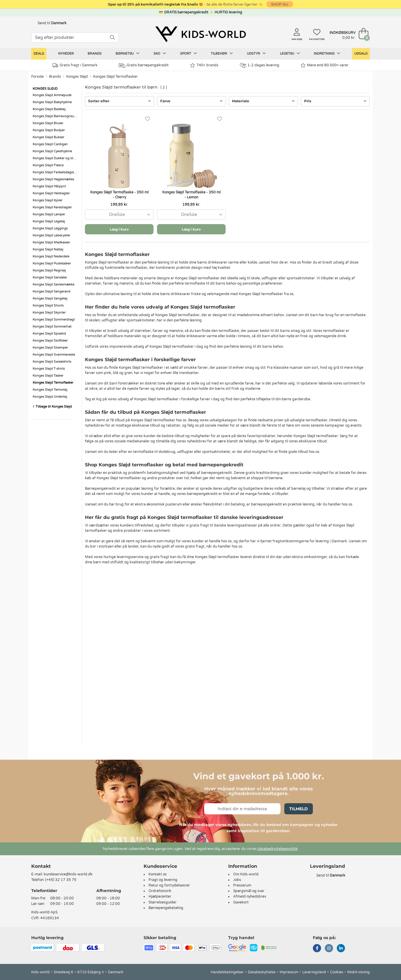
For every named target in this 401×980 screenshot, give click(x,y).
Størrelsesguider (163, 902)
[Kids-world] (200, 34)
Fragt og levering (163, 880)
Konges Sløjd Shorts (48, 305)
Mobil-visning (359, 972)
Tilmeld (299, 809)
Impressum (289, 972)
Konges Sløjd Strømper (50, 348)
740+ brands (204, 65)
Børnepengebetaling (166, 908)
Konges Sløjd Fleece (48, 165)
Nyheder (66, 54)
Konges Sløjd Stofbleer (50, 341)
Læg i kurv (119, 229)
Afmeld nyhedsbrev (250, 896)
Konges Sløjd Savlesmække (54, 284)
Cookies (337, 972)
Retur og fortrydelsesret (169, 885)
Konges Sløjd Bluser (48, 123)
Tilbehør (222, 53)
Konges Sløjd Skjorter (49, 312)
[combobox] (119, 215)
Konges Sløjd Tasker (48, 376)
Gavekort (241, 902)
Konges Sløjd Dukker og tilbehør (56, 158)
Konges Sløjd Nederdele (51, 256)
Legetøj (290, 53)
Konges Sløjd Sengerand (52, 291)
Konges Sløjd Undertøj (50, 397)
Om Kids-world (246, 874)
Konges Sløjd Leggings (50, 228)
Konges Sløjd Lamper (49, 214)
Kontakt (41, 866)
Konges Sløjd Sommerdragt (54, 320)
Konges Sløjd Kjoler (48, 200)
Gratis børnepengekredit (144, 65)
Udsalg (361, 54)
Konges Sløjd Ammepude (52, 95)
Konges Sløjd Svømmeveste (54, 355)
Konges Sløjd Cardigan (50, 144)
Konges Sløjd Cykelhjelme (52, 151)
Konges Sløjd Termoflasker (115, 77)
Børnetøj (128, 53)
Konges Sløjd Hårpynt (49, 186)
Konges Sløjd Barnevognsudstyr (56, 116)
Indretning (327, 53)
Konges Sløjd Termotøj (50, 390)
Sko (160, 53)
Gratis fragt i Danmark (75, 65)
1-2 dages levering (260, 65)
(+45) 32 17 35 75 (61, 880)
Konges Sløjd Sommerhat (52, 327)
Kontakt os (158, 874)
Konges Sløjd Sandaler (50, 277)
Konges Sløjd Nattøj (48, 249)
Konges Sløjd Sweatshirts (52, 362)
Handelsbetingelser (227, 972)
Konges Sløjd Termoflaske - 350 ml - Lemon (191, 195)
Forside (38, 77)
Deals (39, 54)
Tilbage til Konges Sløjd (52, 407)
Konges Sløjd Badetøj (49, 109)
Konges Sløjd (77, 77)
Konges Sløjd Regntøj (49, 270)
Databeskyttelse (262, 972)
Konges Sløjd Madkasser (51, 242)
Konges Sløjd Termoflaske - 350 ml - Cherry (119, 195)
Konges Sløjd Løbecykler (52, 235)
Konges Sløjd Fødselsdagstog (55, 172)
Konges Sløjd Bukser (48, 137)
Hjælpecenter (160, 896)
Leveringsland (314, 972)
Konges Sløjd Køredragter (52, 207)
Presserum (242, 885)
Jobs (237, 880)
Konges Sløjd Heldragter (51, 193)
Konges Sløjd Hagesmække (53, 179)
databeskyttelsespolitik (278, 849)
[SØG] (112, 38)
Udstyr (256, 53)
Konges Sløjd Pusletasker (52, 263)
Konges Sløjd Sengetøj (50, 298)
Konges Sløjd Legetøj (49, 221)
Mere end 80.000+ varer (325, 65)
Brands (95, 54)
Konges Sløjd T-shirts (49, 369)
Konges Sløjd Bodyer (49, 130)
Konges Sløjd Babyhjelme (52, 102)
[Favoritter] (148, 119)
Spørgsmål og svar (249, 891)
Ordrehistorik (160, 891)
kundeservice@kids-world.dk (68, 874)
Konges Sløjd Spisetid (49, 334)
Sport (189, 53)
